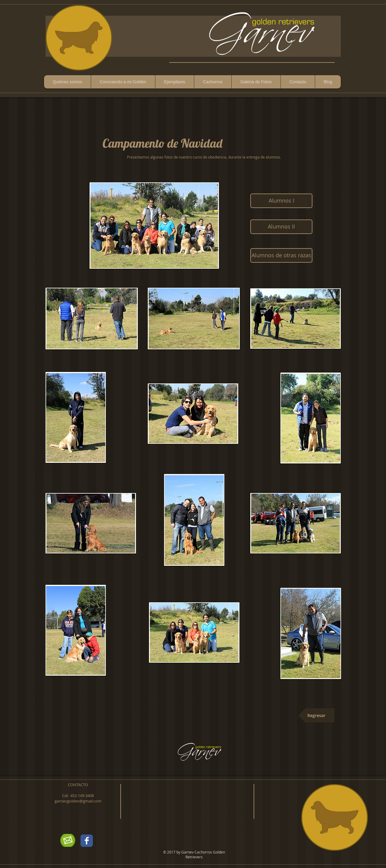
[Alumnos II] (281, 227)
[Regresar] (316, 715)
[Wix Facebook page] (87, 841)
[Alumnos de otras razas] (281, 255)
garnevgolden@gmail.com (78, 801)
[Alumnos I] (281, 201)
